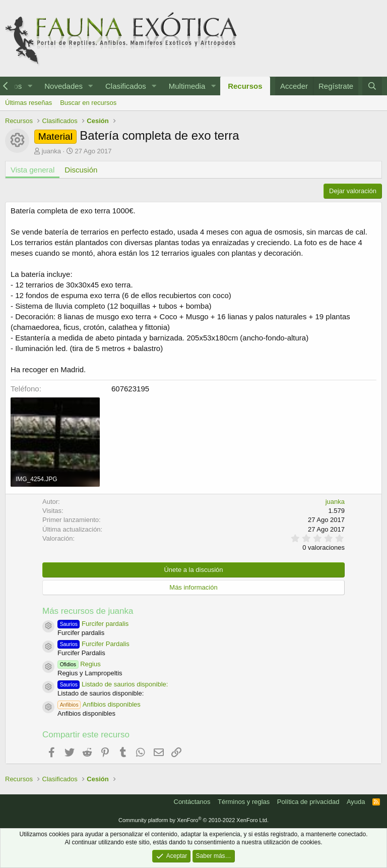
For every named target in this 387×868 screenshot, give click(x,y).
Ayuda (356, 802)
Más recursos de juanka (88, 611)
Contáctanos (192, 802)
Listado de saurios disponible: (113, 684)
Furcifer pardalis (93, 624)
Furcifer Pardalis (93, 644)
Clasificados (126, 86)
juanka (51, 151)
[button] (30, 86)
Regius (79, 664)
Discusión (81, 170)
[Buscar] (372, 86)
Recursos (245, 86)
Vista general (33, 170)
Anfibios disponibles (99, 704)
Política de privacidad (308, 802)
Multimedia (187, 86)
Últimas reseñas (28, 103)
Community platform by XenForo (193, 820)
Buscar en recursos (88, 103)
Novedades (63, 86)
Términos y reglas (244, 802)
